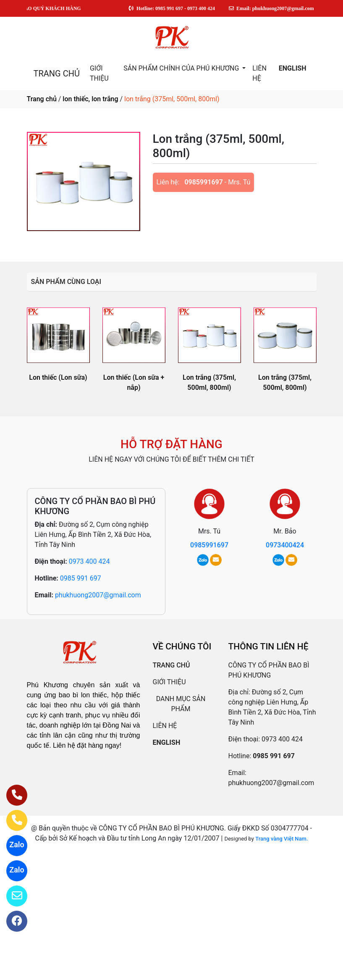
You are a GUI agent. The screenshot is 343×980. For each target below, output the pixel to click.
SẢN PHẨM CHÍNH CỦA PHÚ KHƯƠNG (182, 68)
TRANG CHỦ (57, 74)
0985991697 (203, 182)
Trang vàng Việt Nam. (281, 839)
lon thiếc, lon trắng (90, 99)
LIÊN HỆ (259, 73)
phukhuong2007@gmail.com (98, 595)
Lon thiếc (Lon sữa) (58, 377)
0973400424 (285, 545)
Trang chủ (42, 99)
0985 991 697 (81, 578)
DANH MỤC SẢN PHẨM (181, 704)
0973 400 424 (89, 561)
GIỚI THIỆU (99, 73)
